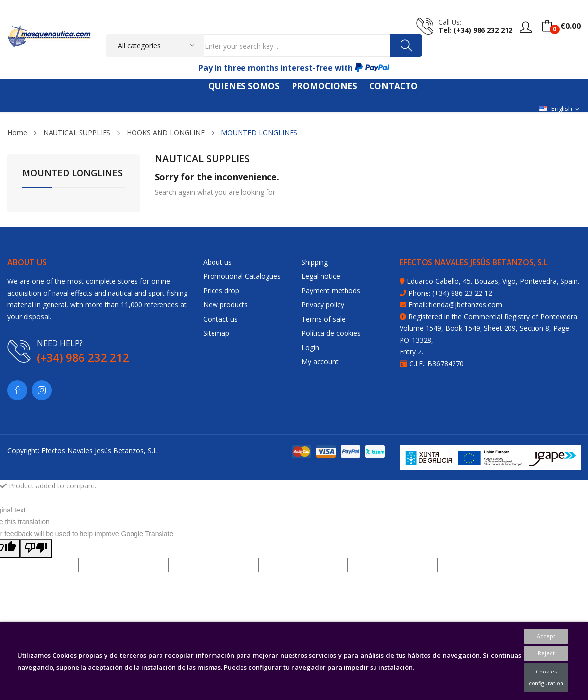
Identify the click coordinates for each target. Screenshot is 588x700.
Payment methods (331, 290)
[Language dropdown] (560, 109)
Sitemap (216, 333)
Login (310, 347)
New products (226, 305)
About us (217, 262)
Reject (546, 653)
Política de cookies (331, 333)
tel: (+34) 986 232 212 (475, 30)
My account (320, 362)
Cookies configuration (546, 677)
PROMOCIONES (324, 86)
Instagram (42, 390)
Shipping (315, 262)
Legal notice (321, 276)
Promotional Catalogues (242, 276)
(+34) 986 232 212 (83, 357)
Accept (546, 636)
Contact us (220, 319)
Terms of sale (323, 319)
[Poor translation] (36, 549)
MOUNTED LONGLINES (72, 174)
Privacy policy (323, 305)
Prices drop (221, 290)
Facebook (17, 390)
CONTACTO (393, 86)
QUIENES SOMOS (244, 86)
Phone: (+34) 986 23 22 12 (450, 293)
